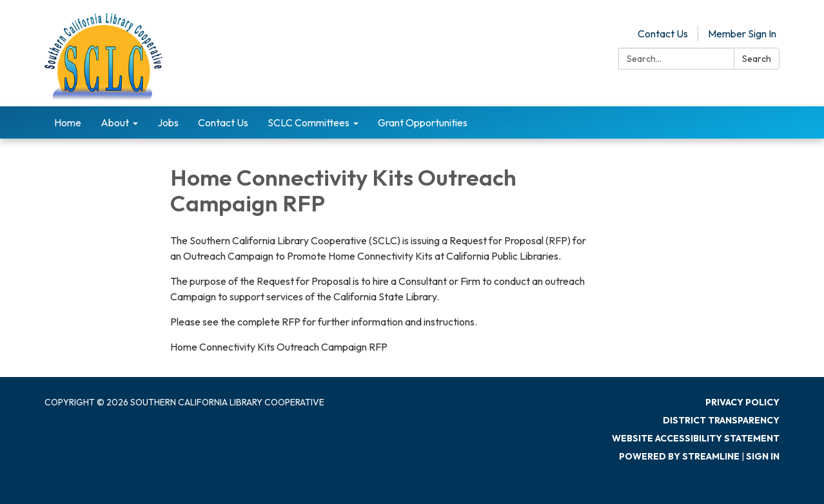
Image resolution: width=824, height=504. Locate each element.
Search (757, 59)
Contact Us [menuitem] (223, 122)
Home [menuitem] (68, 122)
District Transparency (721, 420)
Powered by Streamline (679, 456)
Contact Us (663, 34)
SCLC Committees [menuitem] (309, 122)
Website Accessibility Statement (696, 438)
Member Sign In (742, 34)
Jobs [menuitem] (168, 122)
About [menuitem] (115, 122)
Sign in (763, 456)
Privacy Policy (742, 402)
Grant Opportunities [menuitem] (423, 122)
